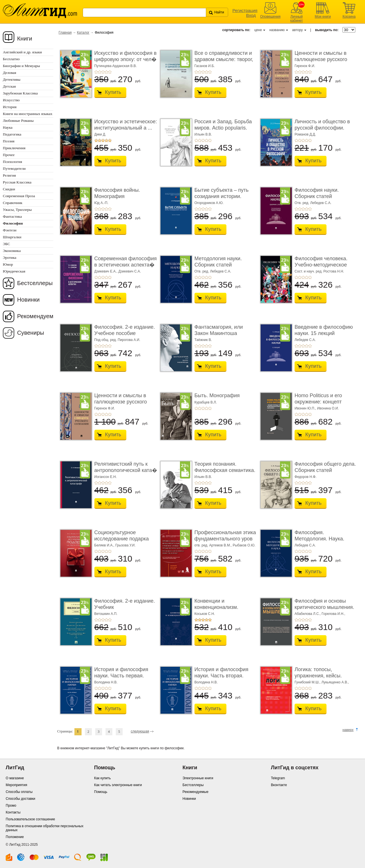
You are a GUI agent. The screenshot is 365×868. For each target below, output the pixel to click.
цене (258, 30)
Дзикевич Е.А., (107, 271)
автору (297, 30)
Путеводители (14, 168)
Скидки (9, 189)
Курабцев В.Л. (206, 402)
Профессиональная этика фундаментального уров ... (225, 539)
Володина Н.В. (106, 682)
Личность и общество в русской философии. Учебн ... (322, 128)
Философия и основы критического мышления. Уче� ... (324, 607)
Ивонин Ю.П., (306, 408)
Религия (9, 175)
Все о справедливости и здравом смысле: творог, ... (224, 59)
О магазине (15, 778)
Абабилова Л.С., (308, 614)
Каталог (83, 33)
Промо (11, 806)
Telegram (278, 778)
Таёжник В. (203, 340)
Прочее (9, 155)
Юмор (8, 264)
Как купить (103, 778)
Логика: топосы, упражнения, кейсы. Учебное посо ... (318, 676)
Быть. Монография (217, 395)
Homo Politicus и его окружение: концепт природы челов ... (318, 402)
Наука (8, 127)
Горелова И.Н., (333, 614)
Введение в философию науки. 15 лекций (324, 330)
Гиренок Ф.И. (305, 66)
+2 (100, 72)
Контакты (13, 812)
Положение (15, 837)
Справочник (13, 203)
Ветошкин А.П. (106, 614)
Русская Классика (17, 182)
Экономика (12, 251)
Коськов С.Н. (205, 614)
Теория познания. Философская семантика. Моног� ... (225, 470)
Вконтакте (279, 785)
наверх (348, 730)
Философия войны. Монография (117, 193)
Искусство (11, 100)
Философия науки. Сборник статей (317, 193)
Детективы (12, 79)
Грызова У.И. (126, 545)
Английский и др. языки (22, 52)
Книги (25, 39)
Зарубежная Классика (20, 93)
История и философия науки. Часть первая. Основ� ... (121, 676)
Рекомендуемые (195, 792)
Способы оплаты (19, 792)
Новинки (28, 300)
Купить (113, 92)
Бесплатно (11, 59)
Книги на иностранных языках (28, 114)
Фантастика (12, 216)
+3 (103, 72)
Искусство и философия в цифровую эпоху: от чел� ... (126, 59)
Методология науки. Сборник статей (218, 262)
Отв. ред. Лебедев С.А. (313, 203)
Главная (65, 33)
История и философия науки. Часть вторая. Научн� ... (221, 676)
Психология (12, 162)
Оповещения (270, 17)
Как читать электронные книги (118, 785)
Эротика (10, 258)
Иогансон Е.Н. (106, 477)
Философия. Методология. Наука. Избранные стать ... (320, 539)
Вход (251, 15)
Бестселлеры (35, 283)
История (10, 107)
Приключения (14, 148)
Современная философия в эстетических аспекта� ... (126, 265)
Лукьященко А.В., (335, 682)
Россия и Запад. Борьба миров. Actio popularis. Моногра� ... (223, 128)
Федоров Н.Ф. (306, 477)
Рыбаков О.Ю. (244, 545)
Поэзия (9, 141)
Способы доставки (21, 799)
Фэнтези (10, 230)
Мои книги (323, 17)
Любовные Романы (18, 121)
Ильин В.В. (203, 134)
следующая (140, 731)
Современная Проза (19, 196)
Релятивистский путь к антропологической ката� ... (126, 470)
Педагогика (12, 134)
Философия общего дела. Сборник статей (325, 467)
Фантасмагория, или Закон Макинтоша (219, 330)
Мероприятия (16, 785)
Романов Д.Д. (305, 134)
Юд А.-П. (101, 203)
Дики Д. (100, 134)
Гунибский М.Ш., (308, 682)
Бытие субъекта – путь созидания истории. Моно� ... (222, 196)
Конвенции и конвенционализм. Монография (216, 607)
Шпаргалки (12, 237)
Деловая (10, 73)
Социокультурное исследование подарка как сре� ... (122, 539)
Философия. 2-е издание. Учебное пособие (125, 330)
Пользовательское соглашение (30, 819)
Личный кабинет (297, 19)
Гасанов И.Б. (205, 66)
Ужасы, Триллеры (17, 210)
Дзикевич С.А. (130, 271)
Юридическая (14, 271)
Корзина (349, 17)
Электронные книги (198, 778)
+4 (106, 72)
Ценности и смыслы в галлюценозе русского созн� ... (321, 59)
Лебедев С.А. (305, 340)
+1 (96, 72)
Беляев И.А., (105, 545)
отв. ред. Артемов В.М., (214, 545)
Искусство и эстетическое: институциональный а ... (126, 125)
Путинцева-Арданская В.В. (116, 66)
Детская (9, 86)
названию (277, 30)
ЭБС (6, 244)
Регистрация (245, 10)
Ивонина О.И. (328, 408)
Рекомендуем (35, 316)
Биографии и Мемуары (21, 66)
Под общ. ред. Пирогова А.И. (117, 340)
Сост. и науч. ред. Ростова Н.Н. (319, 271)
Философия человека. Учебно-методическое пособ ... (321, 265)
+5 (110, 72)
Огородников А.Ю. (209, 203)
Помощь (101, 792)
